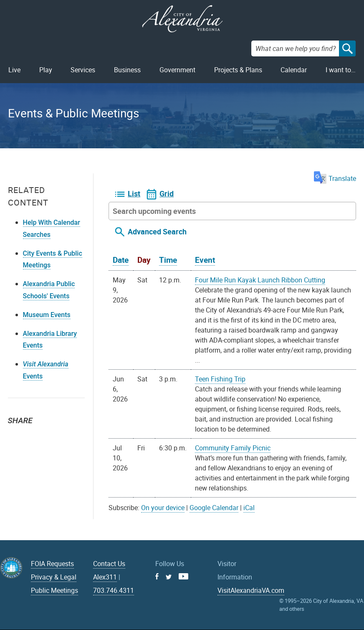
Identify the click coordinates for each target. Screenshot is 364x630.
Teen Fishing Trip (220, 379)
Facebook (35, 435)
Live (14, 70)
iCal (249, 508)
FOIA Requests (52, 564)
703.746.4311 (114, 590)
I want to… (341, 70)
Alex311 (105, 577)
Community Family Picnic (233, 448)
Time (168, 260)
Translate (335, 178)
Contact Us (109, 564)
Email (54, 435)
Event (205, 260)
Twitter (17, 435)
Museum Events (47, 315)
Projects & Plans (238, 70)
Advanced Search (157, 231)
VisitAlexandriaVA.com (251, 590)
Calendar (294, 70)
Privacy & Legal (54, 577)
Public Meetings (54, 590)
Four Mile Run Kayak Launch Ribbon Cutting (260, 280)
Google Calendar (214, 508)
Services (83, 70)
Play (46, 70)
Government (177, 70)
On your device (163, 508)
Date (121, 260)
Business (127, 70)
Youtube (183, 576)
